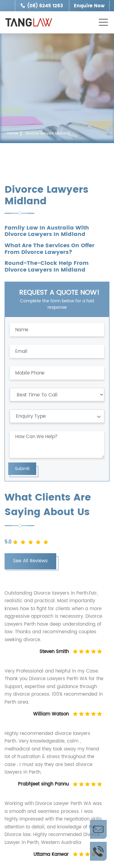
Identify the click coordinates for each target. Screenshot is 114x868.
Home (13, 134)
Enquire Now (89, 6)
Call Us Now (98, 851)
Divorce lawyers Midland (48, 134)
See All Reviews (30, 561)
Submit (22, 469)
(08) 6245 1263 (45, 6)
